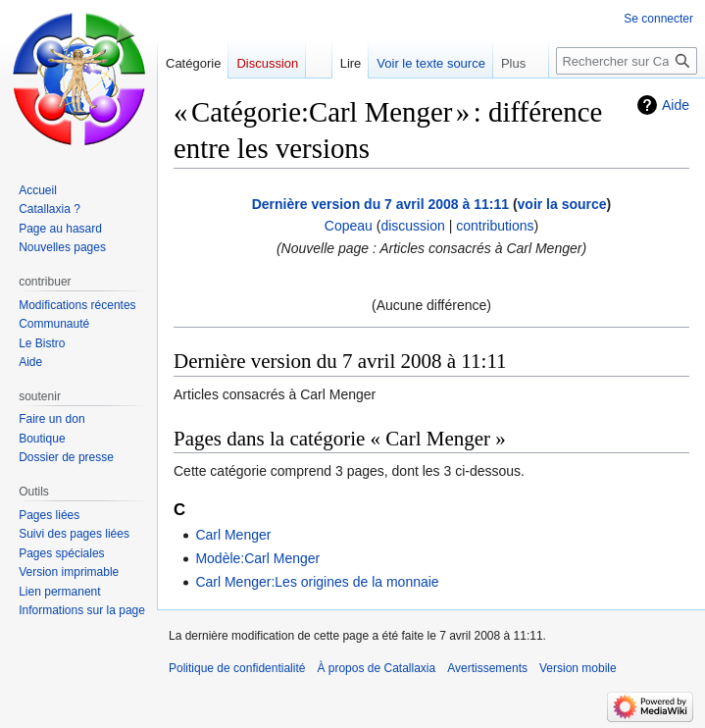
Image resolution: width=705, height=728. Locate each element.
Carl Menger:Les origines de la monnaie (317, 582)
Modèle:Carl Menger (257, 558)
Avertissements (487, 668)
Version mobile (578, 668)
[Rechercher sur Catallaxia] (627, 61)
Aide (676, 105)
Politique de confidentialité (237, 668)
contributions (495, 226)
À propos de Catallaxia (376, 668)
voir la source (562, 204)
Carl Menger (233, 535)
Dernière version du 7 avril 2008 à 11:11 (380, 204)
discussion (412, 226)
